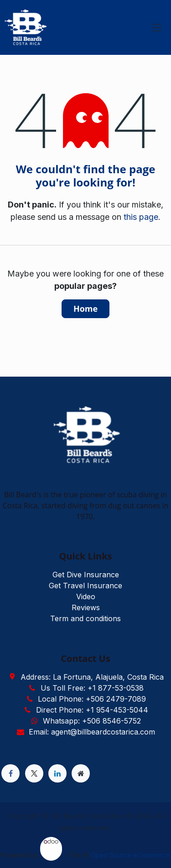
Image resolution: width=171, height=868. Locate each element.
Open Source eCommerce (130, 855)
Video (86, 596)
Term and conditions (85, 618)
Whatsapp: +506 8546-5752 (92, 721)
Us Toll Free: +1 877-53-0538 (92, 688)
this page (141, 217)
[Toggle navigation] (157, 28)
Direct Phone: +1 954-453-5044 (92, 710)
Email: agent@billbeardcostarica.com (92, 732)
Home (85, 309)
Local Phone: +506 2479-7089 (92, 699)
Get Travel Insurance (85, 586)
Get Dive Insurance (86, 575)
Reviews (86, 607)
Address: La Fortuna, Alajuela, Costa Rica (92, 677)
